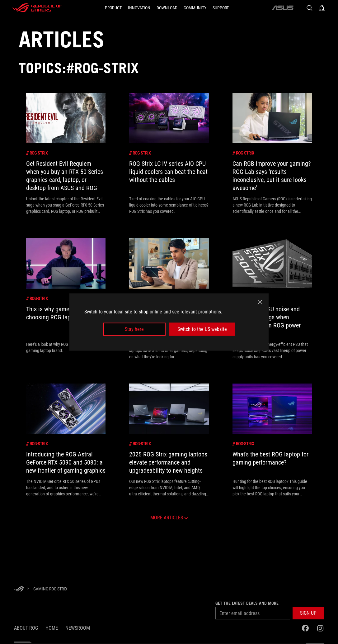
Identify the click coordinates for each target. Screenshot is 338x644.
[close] (260, 302)
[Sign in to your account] (322, 8)
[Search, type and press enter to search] (309, 8)
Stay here (134, 329)
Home (52, 628)
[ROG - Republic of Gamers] (37, 8)
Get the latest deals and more (247, 603)
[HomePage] (19, 589)
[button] (308, 613)
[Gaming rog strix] (50, 589)
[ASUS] (283, 8)
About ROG (26, 628)
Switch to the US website (202, 329)
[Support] (221, 8)
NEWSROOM (78, 628)
